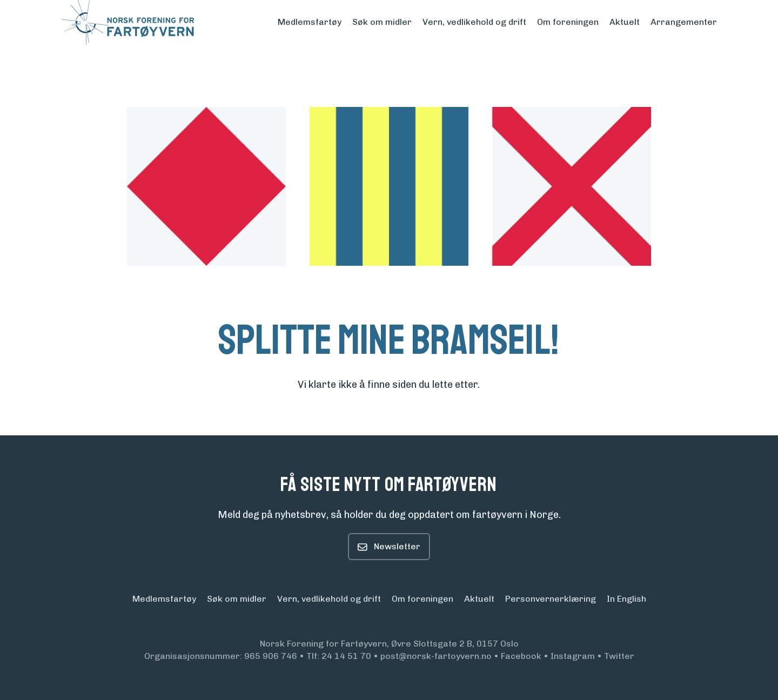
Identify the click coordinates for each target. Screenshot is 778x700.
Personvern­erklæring (551, 601)
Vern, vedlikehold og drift (474, 22)
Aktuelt (625, 22)
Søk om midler (382, 22)
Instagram (573, 656)
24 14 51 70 (346, 656)
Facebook (521, 656)
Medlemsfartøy (310, 22)
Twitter (619, 656)
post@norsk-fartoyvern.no (436, 656)
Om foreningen (568, 22)
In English (626, 601)
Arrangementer (684, 22)
